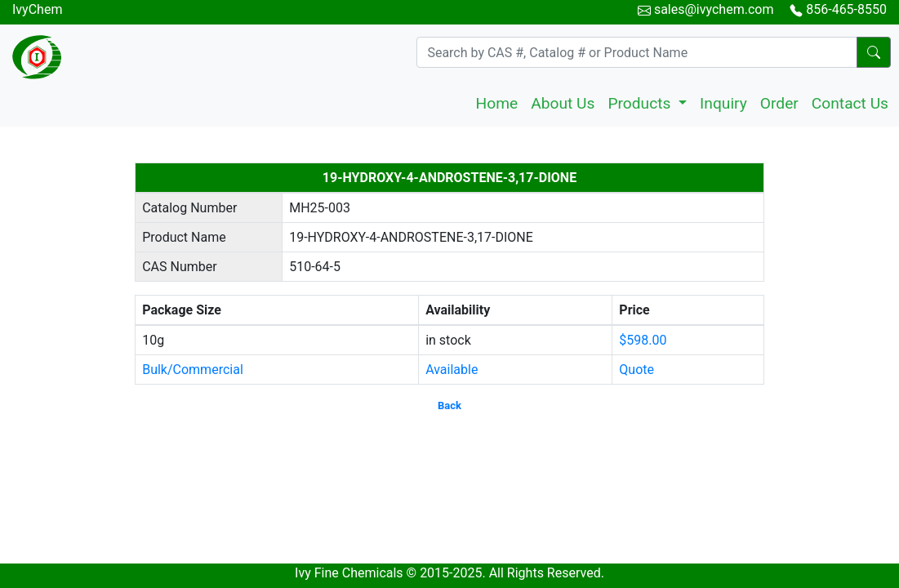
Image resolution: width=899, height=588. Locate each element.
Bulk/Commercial (193, 370)
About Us (563, 103)
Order (779, 103)
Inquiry (723, 103)
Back (449, 405)
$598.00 (643, 340)
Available (452, 370)
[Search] (637, 52)
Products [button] (641, 103)
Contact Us (850, 103)
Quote (636, 370)
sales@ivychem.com (714, 9)
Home (497, 103)
